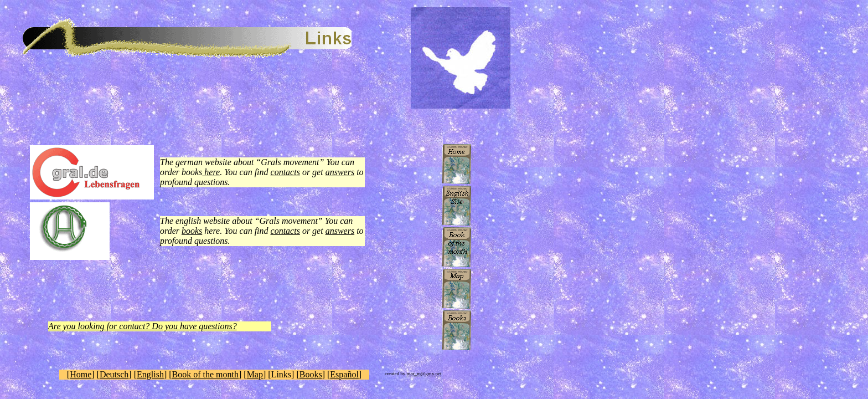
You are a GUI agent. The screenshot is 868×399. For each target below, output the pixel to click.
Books (311, 374)
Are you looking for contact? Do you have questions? (143, 326)
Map (255, 374)
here (211, 172)
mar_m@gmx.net (424, 374)
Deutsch (114, 374)
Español (344, 374)
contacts (285, 172)
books (192, 231)
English (150, 374)
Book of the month (205, 374)
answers (340, 172)
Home (81, 374)
